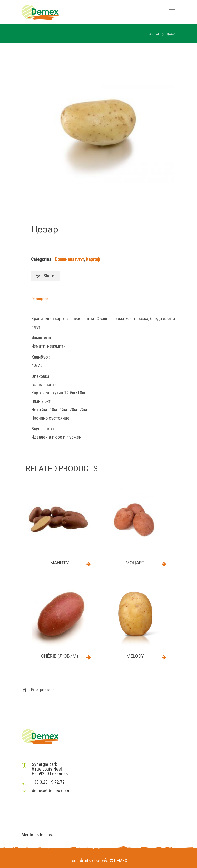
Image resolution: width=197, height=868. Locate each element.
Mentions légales (37, 835)
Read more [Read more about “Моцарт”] (164, 564)
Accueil (154, 34)
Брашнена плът (70, 259)
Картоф (93, 259)
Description (40, 299)
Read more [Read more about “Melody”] (164, 657)
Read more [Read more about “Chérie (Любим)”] (88, 657)
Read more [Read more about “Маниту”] (88, 564)
